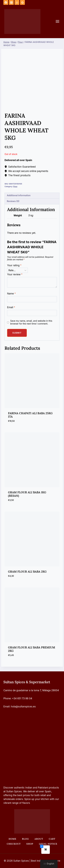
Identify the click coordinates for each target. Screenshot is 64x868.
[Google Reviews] (22, 2)
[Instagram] (11, 2)
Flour (15, 186)
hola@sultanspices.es (23, 707)
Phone (7, 698)
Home (12, 839)
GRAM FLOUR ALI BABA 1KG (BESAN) (27, 494)
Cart (52, 839)
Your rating (14, 265)
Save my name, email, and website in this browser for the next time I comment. (31, 322)
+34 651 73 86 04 (22, 698)
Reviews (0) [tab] (13, 201)
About (39, 839)
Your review (15, 274)
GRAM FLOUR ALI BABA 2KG (27, 572)
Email (11, 307)
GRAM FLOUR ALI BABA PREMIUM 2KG (32, 649)
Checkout (14, 844)
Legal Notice (48, 844)
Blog (25, 839)
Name (11, 294)
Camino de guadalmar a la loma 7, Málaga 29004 (31, 690)
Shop (30, 844)
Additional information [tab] (19, 195)
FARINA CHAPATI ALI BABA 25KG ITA (30, 415)
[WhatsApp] (17, 2)
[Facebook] (6, 2)
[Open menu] (59, 21)
